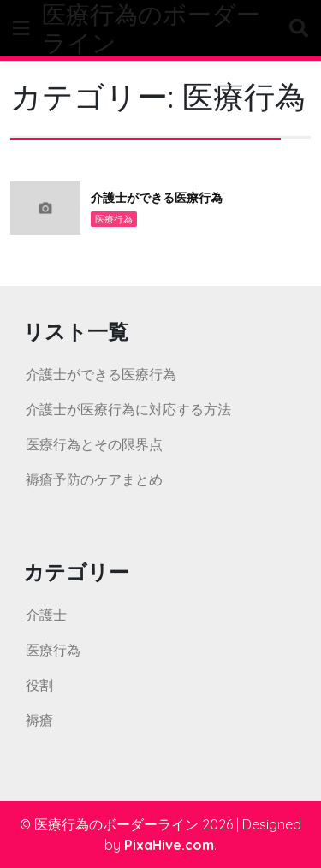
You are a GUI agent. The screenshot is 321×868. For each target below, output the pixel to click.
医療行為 (114, 219)
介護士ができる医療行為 (157, 198)
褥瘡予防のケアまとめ (94, 479)
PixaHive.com (169, 845)
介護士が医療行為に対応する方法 (128, 409)
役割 (39, 685)
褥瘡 (39, 720)
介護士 (46, 615)
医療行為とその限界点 (94, 444)
